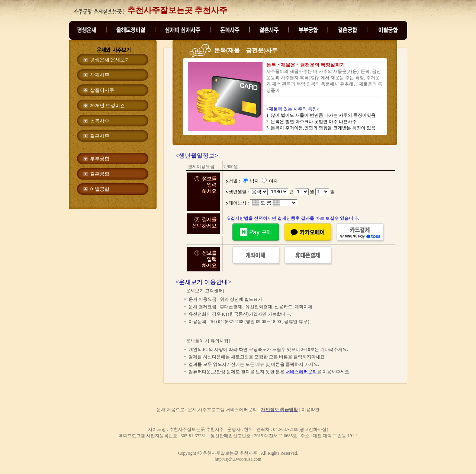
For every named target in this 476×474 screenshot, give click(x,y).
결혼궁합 (100, 174)
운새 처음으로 (171, 410)
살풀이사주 (102, 90)
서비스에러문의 (301, 372)
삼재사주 (100, 75)
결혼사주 (100, 136)
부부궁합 (100, 159)
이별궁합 (100, 189)
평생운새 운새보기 (110, 60)
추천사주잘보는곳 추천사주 (177, 10)
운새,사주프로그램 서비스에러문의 (222, 410)
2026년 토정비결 (107, 105)
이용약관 (311, 410)
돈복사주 (100, 121)
